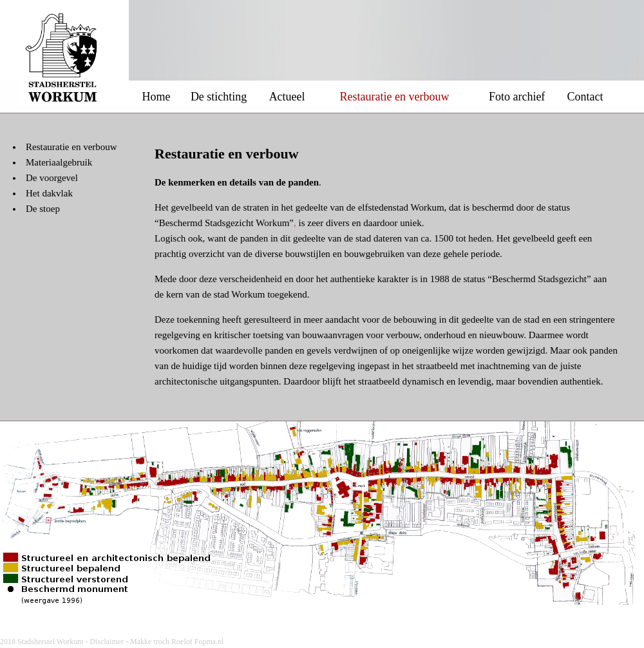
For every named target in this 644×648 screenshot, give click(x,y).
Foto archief (517, 97)
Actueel (287, 97)
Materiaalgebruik (59, 162)
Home (156, 97)
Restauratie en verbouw (71, 147)
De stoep (43, 209)
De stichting (219, 97)
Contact (585, 97)
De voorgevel (52, 178)
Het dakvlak (49, 193)
